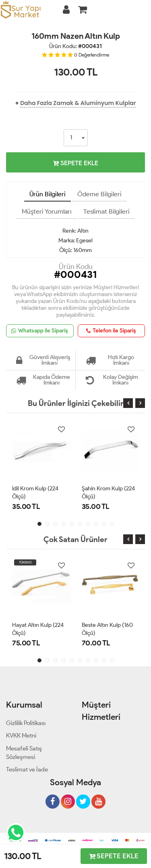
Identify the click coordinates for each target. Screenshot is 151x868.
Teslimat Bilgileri (107, 211)
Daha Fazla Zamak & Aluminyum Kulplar (78, 103)
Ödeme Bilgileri (99, 194)
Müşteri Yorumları (47, 211)
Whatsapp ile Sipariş (40, 331)
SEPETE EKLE (75, 163)
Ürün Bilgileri (48, 194)
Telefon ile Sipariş (111, 331)
